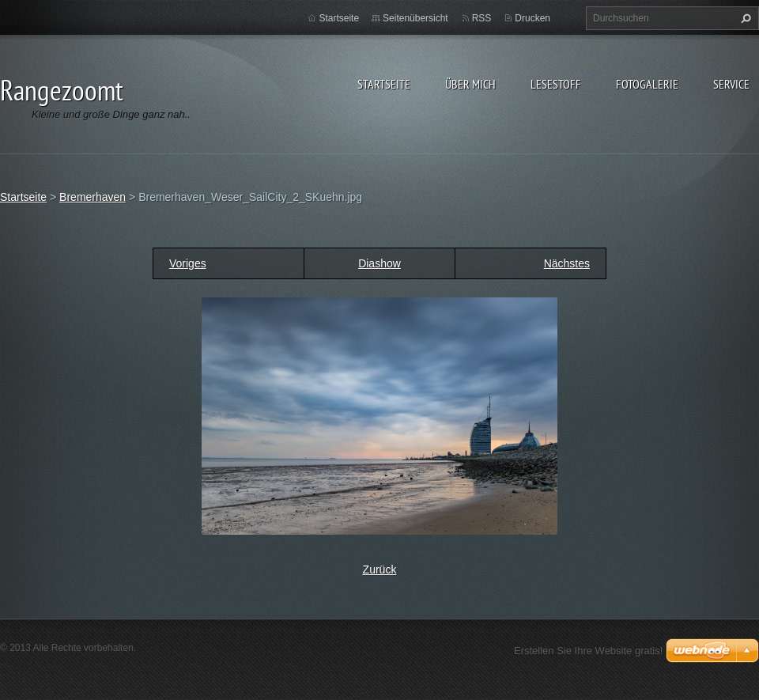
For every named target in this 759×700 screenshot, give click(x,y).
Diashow (379, 263)
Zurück (380, 569)
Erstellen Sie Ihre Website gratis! (588, 651)
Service (731, 84)
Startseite (384, 84)
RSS (482, 18)
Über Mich (470, 84)
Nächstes (567, 263)
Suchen (744, 18)
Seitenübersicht (415, 18)
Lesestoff (556, 84)
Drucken (532, 18)
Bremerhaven (93, 197)
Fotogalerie (647, 84)
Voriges (188, 263)
